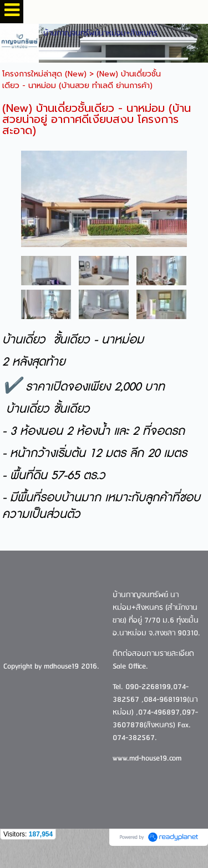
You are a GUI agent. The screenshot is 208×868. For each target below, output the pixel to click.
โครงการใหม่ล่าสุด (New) (44, 74)
